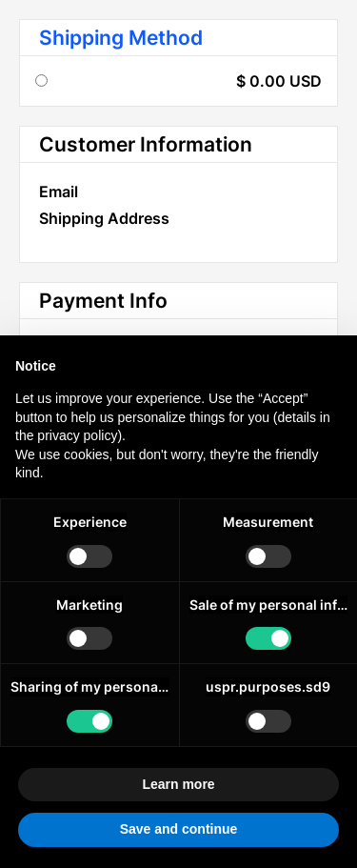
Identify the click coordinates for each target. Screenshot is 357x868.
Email (59, 192)
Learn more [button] (178, 784)
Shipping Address (104, 218)
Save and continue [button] (179, 829)
